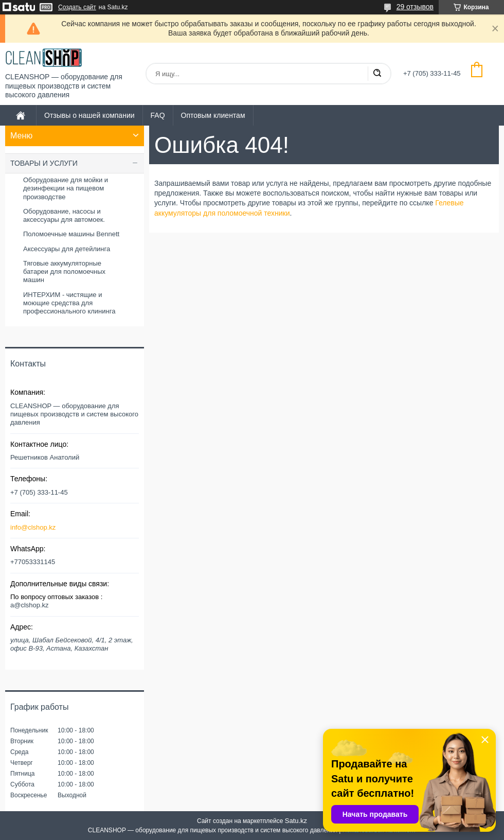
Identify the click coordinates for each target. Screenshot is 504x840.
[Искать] (377, 74)
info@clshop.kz (33, 527)
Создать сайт (77, 7)
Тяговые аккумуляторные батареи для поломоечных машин (64, 272)
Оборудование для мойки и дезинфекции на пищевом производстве (66, 188)
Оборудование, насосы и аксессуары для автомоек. (64, 215)
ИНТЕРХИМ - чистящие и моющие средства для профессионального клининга (69, 303)
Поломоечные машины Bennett (71, 234)
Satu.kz (296, 821)
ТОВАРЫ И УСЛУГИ (44, 163)
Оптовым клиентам (213, 115)
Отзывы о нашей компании (89, 115)
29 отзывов (415, 7)
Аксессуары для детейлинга (67, 249)
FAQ (158, 115)
